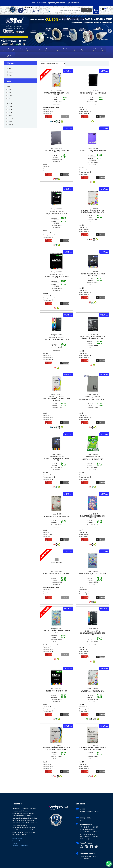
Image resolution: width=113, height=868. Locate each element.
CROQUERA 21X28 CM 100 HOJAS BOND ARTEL (56, 340)
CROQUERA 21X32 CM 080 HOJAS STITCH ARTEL (56, 574)
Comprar (100, 117)
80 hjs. (10, 121)
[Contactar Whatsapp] (81, 847)
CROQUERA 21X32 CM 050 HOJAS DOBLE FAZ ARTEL (93, 399)
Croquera (11, 72)
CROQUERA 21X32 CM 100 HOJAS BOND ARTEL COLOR (93, 634)
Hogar (74, 50)
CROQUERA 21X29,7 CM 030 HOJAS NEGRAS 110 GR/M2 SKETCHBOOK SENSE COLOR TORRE (93, 338)
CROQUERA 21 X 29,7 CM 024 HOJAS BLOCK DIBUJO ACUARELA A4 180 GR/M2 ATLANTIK (93, 212)
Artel (10, 89)
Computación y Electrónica (27, 50)
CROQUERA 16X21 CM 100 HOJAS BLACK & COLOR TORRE (93, 151)
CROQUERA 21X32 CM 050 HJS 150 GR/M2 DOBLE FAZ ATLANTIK (56, 400)
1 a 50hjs (11, 118)
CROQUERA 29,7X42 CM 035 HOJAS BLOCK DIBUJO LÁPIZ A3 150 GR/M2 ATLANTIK (93, 749)
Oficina (103, 50)
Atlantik (11, 95)
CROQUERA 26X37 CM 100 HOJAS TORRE (56, 691)
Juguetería (83, 50)
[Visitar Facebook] (91, 847)
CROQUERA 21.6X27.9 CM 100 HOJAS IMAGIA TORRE (56, 277)
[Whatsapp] (109, 864)
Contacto (15, 843)
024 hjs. (11, 106)
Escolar (58, 50)
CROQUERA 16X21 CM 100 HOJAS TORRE (56, 214)
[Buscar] (87, 10)
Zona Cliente (96, 10)
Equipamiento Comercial (45, 50)
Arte (3, 50)
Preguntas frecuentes (19, 841)
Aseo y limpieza (12, 50)
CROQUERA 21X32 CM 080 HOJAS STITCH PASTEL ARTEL (56, 632)
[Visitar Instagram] (86, 847)
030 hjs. (11, 109)
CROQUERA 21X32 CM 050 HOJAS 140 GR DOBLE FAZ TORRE (56, 459)
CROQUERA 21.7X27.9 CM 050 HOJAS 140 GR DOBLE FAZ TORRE (93, 275)
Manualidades (93, 50)
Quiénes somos (17, 839)
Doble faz (11, 124)
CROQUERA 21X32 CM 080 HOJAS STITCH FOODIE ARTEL (93, 574)
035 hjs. (11, 112)
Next (109, 30)
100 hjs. (11, 115)
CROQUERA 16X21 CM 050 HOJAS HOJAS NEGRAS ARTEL (93, 94)
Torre (10, 98)
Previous (4, 30)
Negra (10, 75)
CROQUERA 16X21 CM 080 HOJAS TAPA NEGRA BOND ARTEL (56, 151)
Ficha (48, 117)
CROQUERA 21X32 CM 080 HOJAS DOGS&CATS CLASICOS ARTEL (93, 517)
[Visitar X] (96, 847)
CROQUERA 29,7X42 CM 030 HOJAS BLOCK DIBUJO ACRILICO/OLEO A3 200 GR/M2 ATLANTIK (56, 749)
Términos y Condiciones (20, 846)
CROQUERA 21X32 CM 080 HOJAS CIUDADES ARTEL (56, 517)
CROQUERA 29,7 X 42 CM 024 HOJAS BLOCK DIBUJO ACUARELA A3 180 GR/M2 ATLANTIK (93, 691)
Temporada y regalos (8, 56)
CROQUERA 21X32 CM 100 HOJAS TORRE (93, 459)
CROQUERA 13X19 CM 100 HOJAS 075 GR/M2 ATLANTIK (56, 94)
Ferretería (66, 50)
